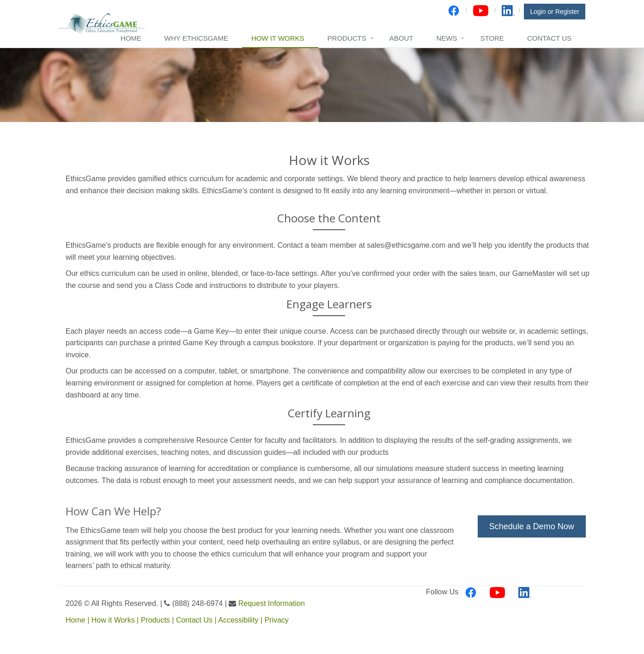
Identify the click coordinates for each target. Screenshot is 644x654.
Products (347, 38)
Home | (79, 620)
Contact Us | (197, 620)
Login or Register (555, 12)
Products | (158, 620)
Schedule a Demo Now (533, 526)
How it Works (278, 38)
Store (492, 38)
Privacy (276, 620)
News (447, 38)
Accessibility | (241, 620)
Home (131, 38)
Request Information (272, 603)
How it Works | (116, 620)
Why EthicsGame (196, 38)
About (401, 38)
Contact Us (549, 38)
